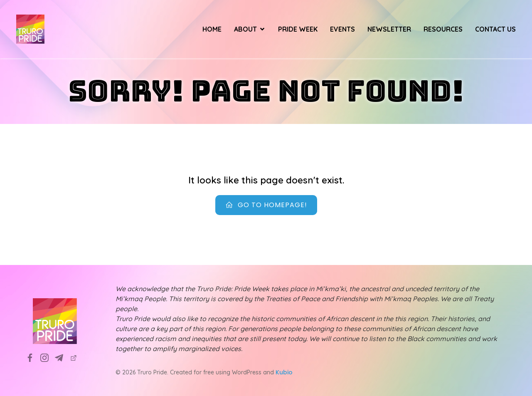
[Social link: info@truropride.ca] (62, 358)
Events (342, 29)
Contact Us (495, 29)
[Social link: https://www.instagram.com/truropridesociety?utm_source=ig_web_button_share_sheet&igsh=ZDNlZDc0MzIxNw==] (48, 358)
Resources (443, 29)
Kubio (284, 372)
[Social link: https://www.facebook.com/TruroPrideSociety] (33, 358)
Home (212, 29)
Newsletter (389, 29)
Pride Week (298, 29)
